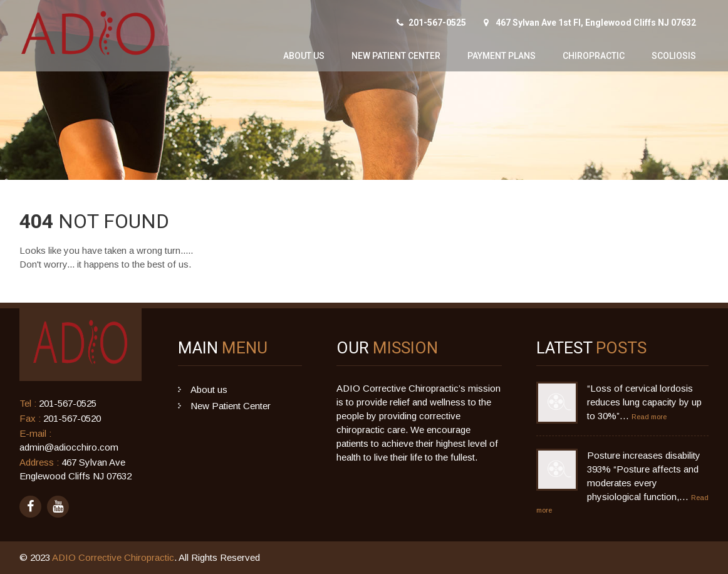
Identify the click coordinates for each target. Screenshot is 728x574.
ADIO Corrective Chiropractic (113, 557)
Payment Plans (502, 56)
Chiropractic (594, 56)
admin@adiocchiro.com (69, 447)
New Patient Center (396, 56)
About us (304, 56)
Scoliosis (674, 56)
